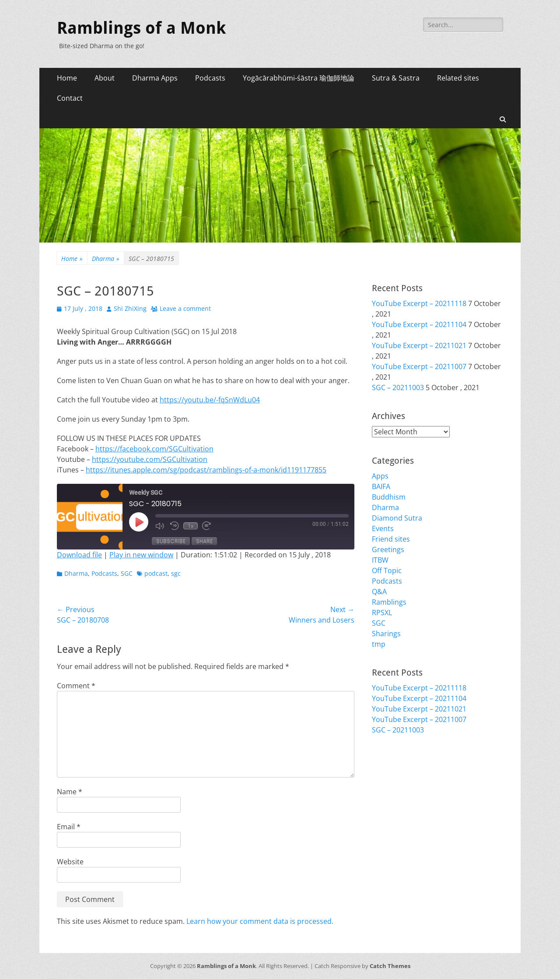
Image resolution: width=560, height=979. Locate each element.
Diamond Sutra (397, 518)
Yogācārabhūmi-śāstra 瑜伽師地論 (299, 78)
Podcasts (210, 78)
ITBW (380, 560)
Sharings (386, 634)
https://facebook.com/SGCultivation (154, 449)
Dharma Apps (155, 78)
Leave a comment (185, 308)
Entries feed (392, 779)
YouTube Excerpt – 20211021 (419, 345)
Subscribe (171, 541)
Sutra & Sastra (396, 78)
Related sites (458, 78)
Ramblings (389, 602)
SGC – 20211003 (398, 387)
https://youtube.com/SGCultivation (150, 459)
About (105, 78)
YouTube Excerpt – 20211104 (419, 324)
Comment (76, 686)
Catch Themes (390, 966)
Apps (380, 476)
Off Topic (387, 570)
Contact (70, 98)
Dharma (106, 259)
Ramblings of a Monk (141, 28)
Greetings (388, 549)
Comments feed (398, 789)
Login (381, 768)
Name (70, 792)
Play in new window (141, 555)
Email (69, 827)
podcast (156, 573)
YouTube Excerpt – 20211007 (419, 366)
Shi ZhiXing (130, 308)
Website (70, 862)
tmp (379, 644)
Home (67, 78)
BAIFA (381, 486)
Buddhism (389, 497)
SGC (127, 573)
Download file (79, 555)
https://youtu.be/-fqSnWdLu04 (210, 400)
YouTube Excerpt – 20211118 (419, 303)
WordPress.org (397, 800)
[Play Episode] (139, 522)
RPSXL (382, 613)
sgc (176, 573)
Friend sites (391, 539)
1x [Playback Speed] (191, 526)
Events (383, 528)
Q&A (379, 592)
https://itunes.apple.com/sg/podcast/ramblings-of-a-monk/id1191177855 (206, 470)
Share (204, 541)
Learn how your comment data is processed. (260, 921)
